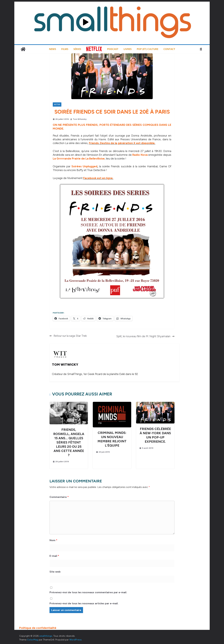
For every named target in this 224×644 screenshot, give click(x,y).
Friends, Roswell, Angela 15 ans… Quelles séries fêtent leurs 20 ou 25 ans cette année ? (69, 442)
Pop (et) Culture (147, 49)
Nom (53, 540)
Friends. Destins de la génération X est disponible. (122, 143)
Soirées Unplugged (84, 166)
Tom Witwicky (80, 119)
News (53, 49)
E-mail (54, 556)
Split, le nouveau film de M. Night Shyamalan (145, 336)
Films (65, 49)
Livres (128, 49)
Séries (77, 49)
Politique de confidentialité (38, 628)
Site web (55, 572)
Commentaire (59, 497)
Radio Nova (140, 155)
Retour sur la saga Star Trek (68, 336)
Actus (57, 104)
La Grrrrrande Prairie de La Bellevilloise (79, 159)
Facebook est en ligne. (98, 178)
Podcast (113, 49)
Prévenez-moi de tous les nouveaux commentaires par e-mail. (88, 592)
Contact (169, 49)
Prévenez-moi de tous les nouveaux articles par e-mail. (84, 603)
